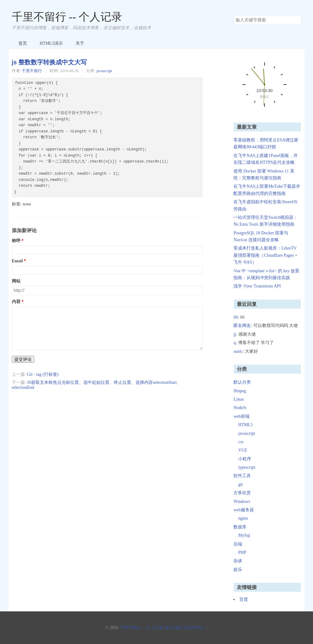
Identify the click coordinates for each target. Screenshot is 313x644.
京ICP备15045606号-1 (185, 628)
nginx (243, 518)
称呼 (16, 241)
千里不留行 (32, 71)
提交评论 (23, 359)
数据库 (240, 527)
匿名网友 (242, 326)
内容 (16, 302)
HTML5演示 (51, 43)
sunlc (238, 351)
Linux (239, 399)
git (240, 484)
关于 (80, 43)
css (241, 442)
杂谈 (238, 561)
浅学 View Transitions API (257, 286)
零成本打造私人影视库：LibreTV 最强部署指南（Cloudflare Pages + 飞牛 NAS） (265, 255)
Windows (242, 501)
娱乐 (238, 570)
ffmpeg (240, 391)
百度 (244, 599)
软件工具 (242, 476)
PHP (242, 552)
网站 (16, 281)
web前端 (241, 416)
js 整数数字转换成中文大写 (49, 62)
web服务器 (244, 510)
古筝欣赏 (242, 493)
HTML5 (245, 425)
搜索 (297, 20)
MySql (244, 535)
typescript (247, 467)
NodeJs (240, 408)
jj (235, 334)
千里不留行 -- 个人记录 (67, 17)
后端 (238, 544)
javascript (104, 71)
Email (17, 261)
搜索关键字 (234, 15)
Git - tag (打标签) (43, 374)
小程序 (245, 459)
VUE (243, 450)
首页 (23, 43)
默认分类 (242, 382)
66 (236, 317)
